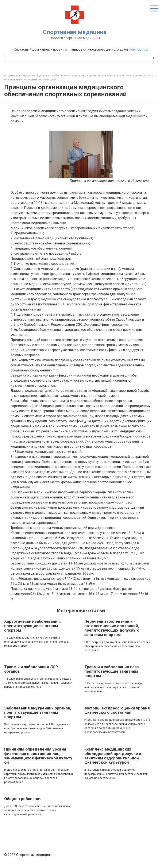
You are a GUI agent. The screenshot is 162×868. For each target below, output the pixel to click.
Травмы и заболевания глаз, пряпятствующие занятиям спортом (112, 671)
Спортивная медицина (75, 32)
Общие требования (23, 799)
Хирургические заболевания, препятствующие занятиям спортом (32, 626)
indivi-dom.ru (138, 49)
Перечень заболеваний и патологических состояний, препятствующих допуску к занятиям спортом (112, 628)
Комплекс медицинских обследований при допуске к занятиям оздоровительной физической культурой (113, 756)
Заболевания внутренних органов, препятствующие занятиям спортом (38, 713)
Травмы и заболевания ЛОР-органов (32, 669)
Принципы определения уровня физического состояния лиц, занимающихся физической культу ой (38, 756)
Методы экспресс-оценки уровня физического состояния (117, 710)
